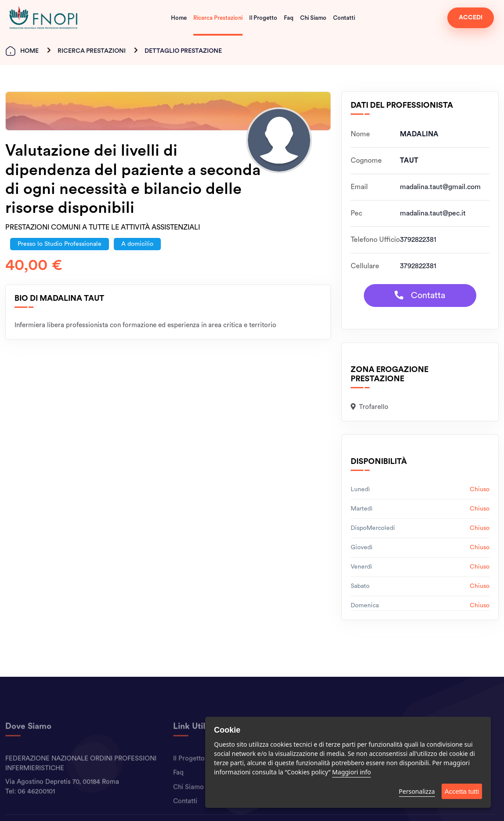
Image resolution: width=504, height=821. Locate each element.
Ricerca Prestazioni (218, 18)
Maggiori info (352, 772)
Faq (289, 18)
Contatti (344, 18)
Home (179, 18)
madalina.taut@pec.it (433, 213)
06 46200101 (36, 808)
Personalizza (417, 791)
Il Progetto (263, 18)
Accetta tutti (462, 791)
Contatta (420, 295)
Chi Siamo (313, 18)
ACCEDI (471, 18)
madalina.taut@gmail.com (440, 187)
